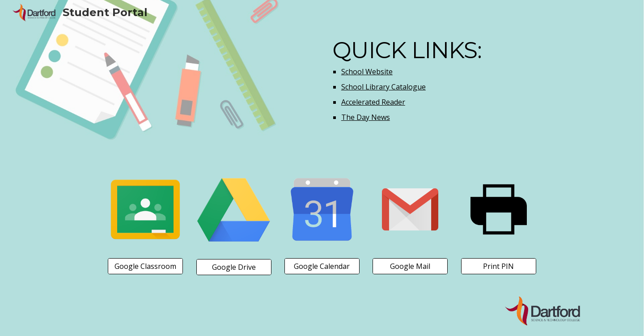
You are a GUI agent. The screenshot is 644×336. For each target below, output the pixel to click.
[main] (454, 81)
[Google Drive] (234, 267)
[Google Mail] (410, 266)
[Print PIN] (499, 266)
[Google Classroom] (145, 266)
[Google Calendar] (322, 266)
